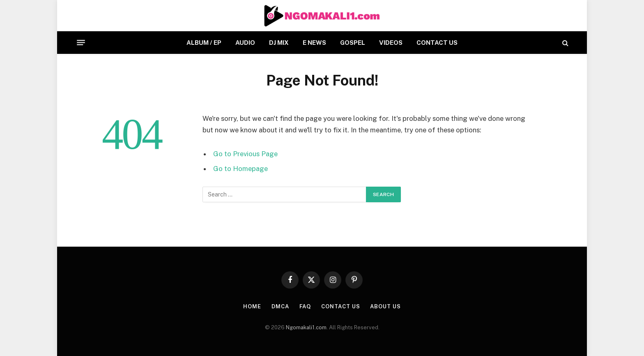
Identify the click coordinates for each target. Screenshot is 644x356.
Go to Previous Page (245, 154)
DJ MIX (279, 43)
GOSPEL (353, 43)
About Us (385, 306)
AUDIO (245, 43)
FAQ (305, 306)
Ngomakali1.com (306, 327)
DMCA (280, 306)
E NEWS (314, 43)
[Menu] (81, 43)
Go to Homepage (240, 169)
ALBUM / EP (204, 43)
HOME (252, 306)
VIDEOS (391, 43)
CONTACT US (437, 43)
